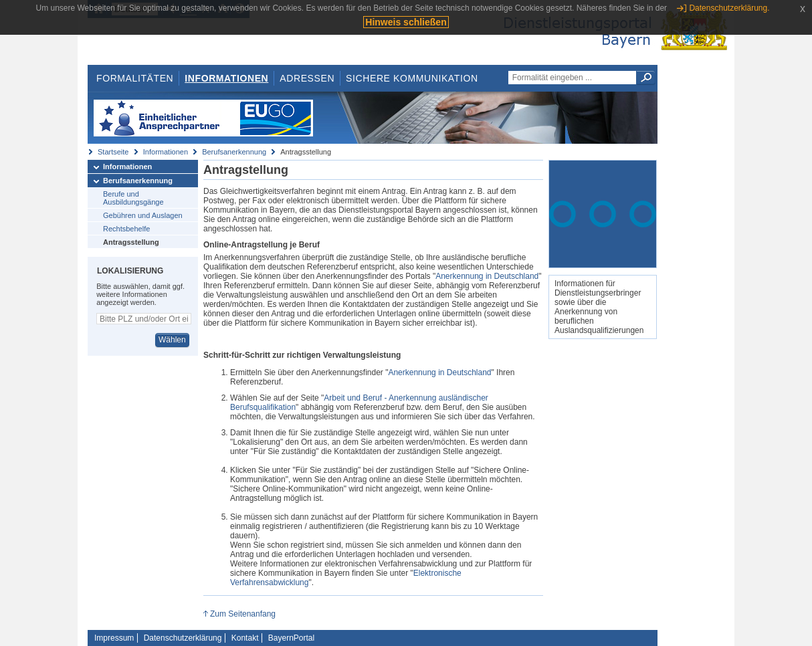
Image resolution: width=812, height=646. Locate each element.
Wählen (172, 340)
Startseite (113, 152)
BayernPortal (291, 638)
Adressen (307, 78)
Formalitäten (135, 78)
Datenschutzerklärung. (729, 8)
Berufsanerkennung (234, 152)
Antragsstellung (131, 242)
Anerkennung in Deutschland (487, 276)
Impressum (114, 638)
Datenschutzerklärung (183, 638)
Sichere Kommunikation (412, 78)
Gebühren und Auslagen (143, 215)
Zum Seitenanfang (243, 614)
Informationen (226, 78)
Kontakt (245, 638)
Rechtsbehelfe (126, 229)
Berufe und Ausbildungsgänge (133, 198)
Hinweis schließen (406, 22)
